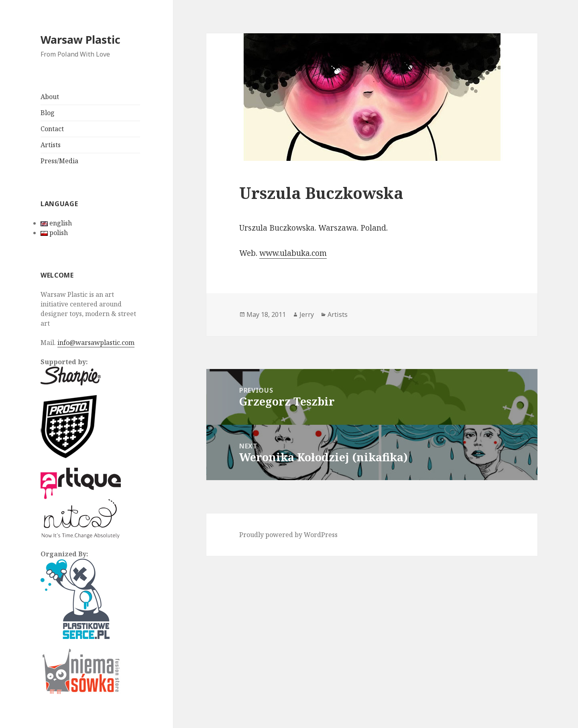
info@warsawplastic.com (96, 343)
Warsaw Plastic (80, 40)
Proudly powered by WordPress (288, 535)
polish (54, 233)
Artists (51, 145)
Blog (48, 113)
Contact (52, 129)
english (56, 223)
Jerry (307, 314)
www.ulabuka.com (293, 253)
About (50, 97)
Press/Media (59, 161)
